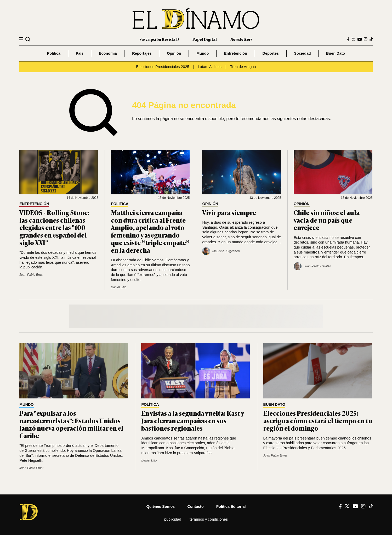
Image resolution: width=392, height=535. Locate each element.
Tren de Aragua (243, 67)
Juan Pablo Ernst (31, 275)
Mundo (203, 53)
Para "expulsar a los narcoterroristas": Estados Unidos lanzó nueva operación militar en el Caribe (71, 424)
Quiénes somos (161, 506)
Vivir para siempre (229, 212)
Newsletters (241, 39)
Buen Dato (336, 53)
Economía (108, 53)
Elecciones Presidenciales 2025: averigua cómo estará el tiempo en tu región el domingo (318, 421)
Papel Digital (205, 39)
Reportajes (142, 53)
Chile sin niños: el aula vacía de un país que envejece (327, 220)
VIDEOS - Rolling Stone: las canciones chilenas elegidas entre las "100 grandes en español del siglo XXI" (54, 227)
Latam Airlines (210, 67)
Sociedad (303, 53)
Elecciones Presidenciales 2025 (163, 67)
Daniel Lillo (119, 287)
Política (54, 53)
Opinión (174, 53)
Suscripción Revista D (159, 39)
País (80, 53)
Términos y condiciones (209, 519)
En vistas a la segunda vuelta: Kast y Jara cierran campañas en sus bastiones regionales (192, 421)
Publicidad (173, 519)
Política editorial (231, 506)
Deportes (271, 53)
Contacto (195, 506)
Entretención (236, 53)
